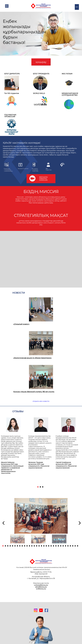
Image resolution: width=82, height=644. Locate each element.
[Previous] (3, 523)
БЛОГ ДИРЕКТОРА (12, 74)
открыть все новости (41, 401)
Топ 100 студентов (12, 93)
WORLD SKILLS (39, 93)
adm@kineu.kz (41, 587)
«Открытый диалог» (21, 324)
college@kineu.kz (41, 585)
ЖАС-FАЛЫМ (67, 74)
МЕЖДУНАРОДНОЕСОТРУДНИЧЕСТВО (70, 94)
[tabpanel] (14, 444)
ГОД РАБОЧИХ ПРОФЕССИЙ (10, 116)
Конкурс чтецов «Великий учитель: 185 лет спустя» (34, 392)
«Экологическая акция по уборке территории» (32, 358)
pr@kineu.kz (41, 589)
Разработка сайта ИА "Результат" (42, 569)
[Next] (78, 451)
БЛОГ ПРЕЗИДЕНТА (41, 74)
